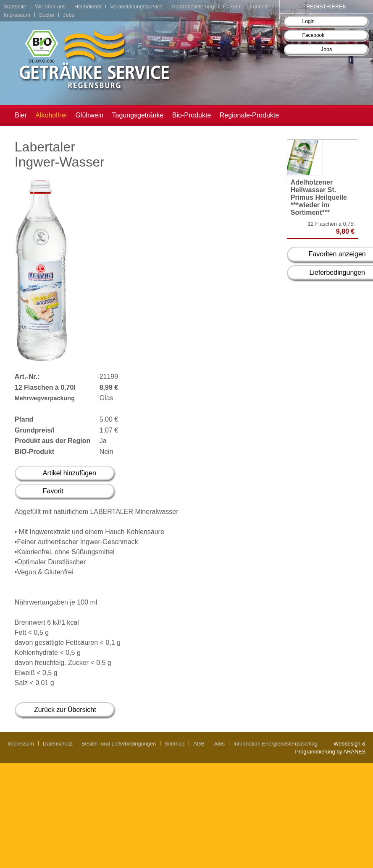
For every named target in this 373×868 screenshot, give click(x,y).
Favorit (53, 491)
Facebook (314, 35)
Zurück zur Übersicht (65, 710)
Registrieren (326, 7)
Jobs (326, 49)
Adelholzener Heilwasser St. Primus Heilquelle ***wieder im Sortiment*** (319, 197)
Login (309, 21)
